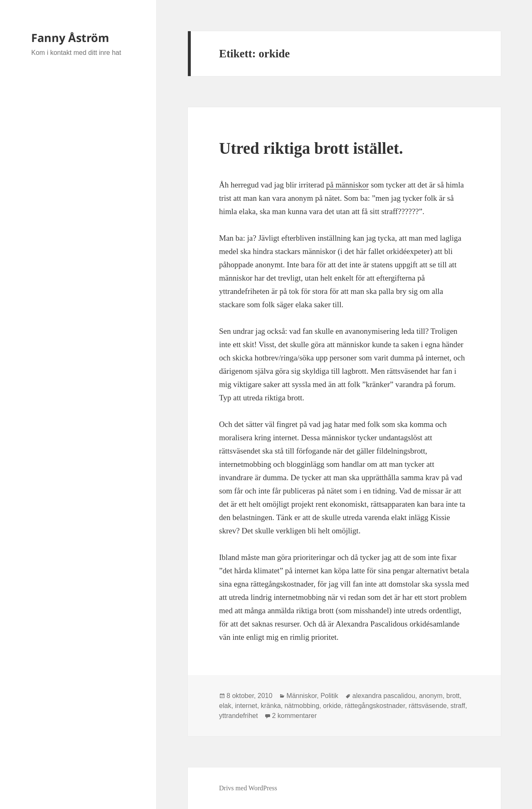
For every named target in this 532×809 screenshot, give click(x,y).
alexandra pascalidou (384, 696)
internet (246, 706)
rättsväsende (428, 706)
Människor (302, 696)
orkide (332, 706)
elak (225, 706)
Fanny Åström (70, 38)
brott (453, 696)
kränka (271, 706)
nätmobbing (302, 706)
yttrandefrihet (238, 716)
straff (458, 706)
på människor (348, 185)
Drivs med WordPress (248, 788)
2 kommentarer (294, 716)
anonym (431, 696)
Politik (329, 696)
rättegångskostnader (375, 706)
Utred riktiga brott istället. (311, 148)
